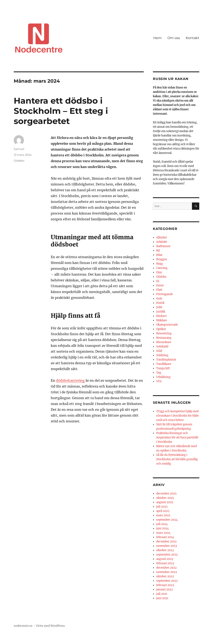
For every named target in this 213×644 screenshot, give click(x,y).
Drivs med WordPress (51, 626)
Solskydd (162, 347)
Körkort (161, 316)
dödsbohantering (70, 380)
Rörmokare (164, 342)
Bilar (159, 255)
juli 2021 (162, 594)
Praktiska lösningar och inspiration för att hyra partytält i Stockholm (177, 437)
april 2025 (163, 511)
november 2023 (167, 546)
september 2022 (167, 581)
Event (160, 285)
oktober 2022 (165, 576)
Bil (158, 251)
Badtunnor (163, 246)
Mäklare (162, 320)
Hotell (160, 303)
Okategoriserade (167, 325)
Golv (159, 299)
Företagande (165, 294)
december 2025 (166, 494)
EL (158, 281)
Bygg (160, 264)
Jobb (159, 307)
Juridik (161, 312)
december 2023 (166, 542)
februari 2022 (165, 585)
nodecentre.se (23, 626)
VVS (159, 381)
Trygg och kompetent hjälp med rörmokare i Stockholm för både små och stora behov (177, 416)
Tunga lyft (163, 368)
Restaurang (164, 338)
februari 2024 (165, 537)
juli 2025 (162, 507)
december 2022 (166, 568)
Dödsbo (19, 161)
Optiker (161, 329)
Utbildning (163, 377)
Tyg (159, 373)
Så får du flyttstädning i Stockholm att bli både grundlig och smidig (177, 459)
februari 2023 (165, 563)
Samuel (19, 149)
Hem (157, 38)
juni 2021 (162, 598)
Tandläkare (164, 364)
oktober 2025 (165, 498)
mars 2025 (163, 515)
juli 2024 (162, 524)
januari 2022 (165, 589)
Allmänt (162, 237)
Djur (159, 272)
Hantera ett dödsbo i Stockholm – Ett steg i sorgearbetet (61, 111)
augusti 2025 (165, 502)
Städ (159, 351)
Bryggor (162, 259)
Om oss (174, 38)
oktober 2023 (165, 550)
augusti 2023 (165, 559)
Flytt (159, 290)
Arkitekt (162, 242)
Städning (162, 355)
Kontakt (193, 38)
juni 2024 (162, 528)
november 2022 (167, 572)
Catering (162, 268)
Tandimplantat (166, 360)
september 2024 (167, 520)
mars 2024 (163, 533)
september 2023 (167, 555)
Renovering (164, 333)
